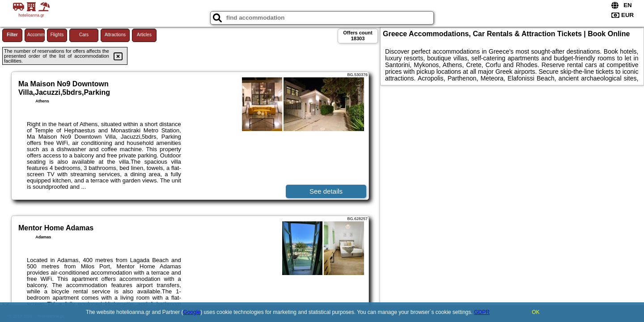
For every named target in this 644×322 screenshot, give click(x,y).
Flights (57, 35)
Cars (84, 35)
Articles (144, 35)
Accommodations (36, 35)
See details (326, 191)
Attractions (115, 35)
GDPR (482, 312)
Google (192, 312)
